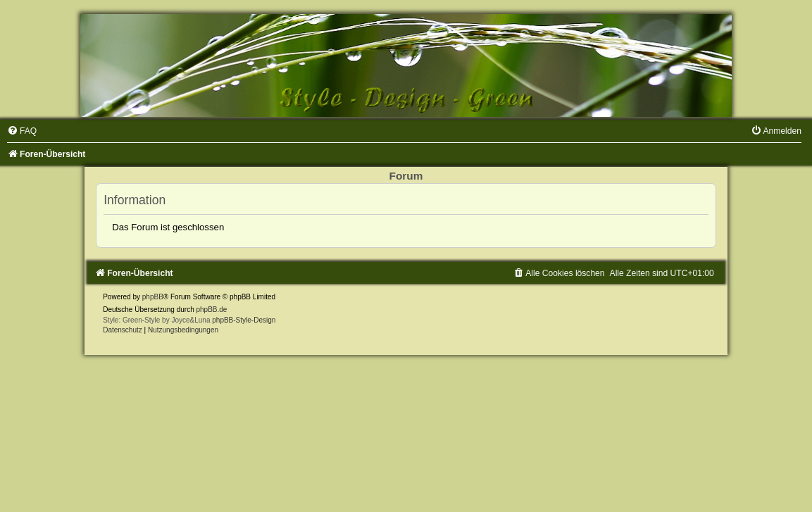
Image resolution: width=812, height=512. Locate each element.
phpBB (153, 297)
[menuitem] (22, 131)
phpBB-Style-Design (244, 320)
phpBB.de (211, 310)
